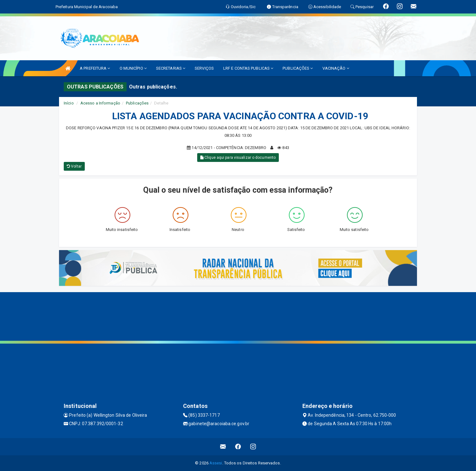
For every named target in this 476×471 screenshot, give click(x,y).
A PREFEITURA (95, 68)
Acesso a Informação (100, 103)
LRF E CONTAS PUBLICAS (248, 68)
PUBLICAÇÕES (298, 68)
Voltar (74, 166)
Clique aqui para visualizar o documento (238, 158)
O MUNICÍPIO (133, 68)
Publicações (137, 103)
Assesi (216, 463)
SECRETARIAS (171, 68)
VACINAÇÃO (336, 68)
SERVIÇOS (204, 68)
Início (69, 103)
